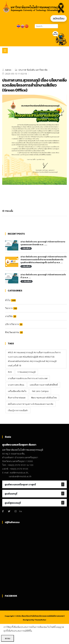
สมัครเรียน (59, 18)
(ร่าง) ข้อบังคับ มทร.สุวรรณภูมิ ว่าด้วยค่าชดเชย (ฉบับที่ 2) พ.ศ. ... (43, 276)
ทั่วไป (10, 300)
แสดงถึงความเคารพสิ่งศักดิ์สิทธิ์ (44, 385)
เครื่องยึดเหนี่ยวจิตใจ (17, 391)
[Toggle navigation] (5, 51)
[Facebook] (3, 511)
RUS (10, 372)
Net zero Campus (40, 391)
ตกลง (8, 638)
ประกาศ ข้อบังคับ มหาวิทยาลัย (33, 70)
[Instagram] (16, 511)
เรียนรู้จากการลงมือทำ (18, 410)
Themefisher (40, 620)
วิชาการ (11, 308)
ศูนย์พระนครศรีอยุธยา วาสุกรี (20, 484)
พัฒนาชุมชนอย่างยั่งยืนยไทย (44, 398)
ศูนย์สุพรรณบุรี (13, 503)
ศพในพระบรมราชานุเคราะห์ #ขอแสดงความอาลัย (31, 404)
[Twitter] (9, 511)
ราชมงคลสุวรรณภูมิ (27, 372)
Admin (8, 70)
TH (20, 511)
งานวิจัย (11, 316)
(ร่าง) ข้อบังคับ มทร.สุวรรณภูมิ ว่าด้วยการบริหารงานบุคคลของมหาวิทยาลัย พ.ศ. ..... (43, 243)
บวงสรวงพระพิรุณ (16, 385)
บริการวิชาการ (14, 324)
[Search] (46, 26)
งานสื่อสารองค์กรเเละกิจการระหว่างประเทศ (28, 378)
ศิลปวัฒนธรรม (14, 332)
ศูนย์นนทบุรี (11, 494)
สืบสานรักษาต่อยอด (17, 398)
